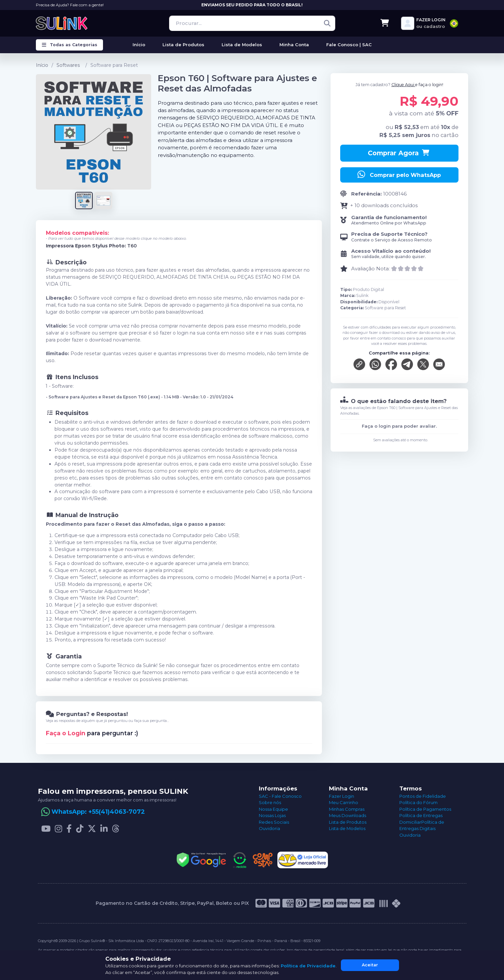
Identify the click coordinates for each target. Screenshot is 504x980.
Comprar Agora (399, 153)
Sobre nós (270, 802)
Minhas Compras (347, 809)
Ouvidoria (269, 828)
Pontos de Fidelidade (423, 796)
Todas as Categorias (70, 45)
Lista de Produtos (348, 822)
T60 (132, 246)
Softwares (68, 65)
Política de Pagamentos (425, 809)
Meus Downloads (348, 815)
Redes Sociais (274, 822)
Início (42, 65)
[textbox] (454, 23)
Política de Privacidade (308, 966)
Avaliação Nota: (370, 269)
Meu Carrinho (344, 802)
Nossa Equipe (273, 809)
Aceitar (370, 965)
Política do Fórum (418, 802)
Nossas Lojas (272, 815)
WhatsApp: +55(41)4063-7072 (98, 812)
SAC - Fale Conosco (280, 796)
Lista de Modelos (347, 828)
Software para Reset (114, 65)
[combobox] (454, 23)
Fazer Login (342, 796)
